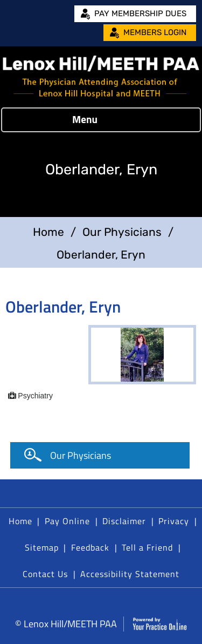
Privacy (174, 521)
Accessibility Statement (130, 574)
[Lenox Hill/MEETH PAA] (101, 77)
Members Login (155, 32)
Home (48, 232)
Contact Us (45, 574)
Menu (98, 120)
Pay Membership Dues (140, 13)
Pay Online (67, 521)
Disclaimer (124, 521)
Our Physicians (122, 232)
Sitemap (42, 547)
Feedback (90, 547)
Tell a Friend (147, 547)
